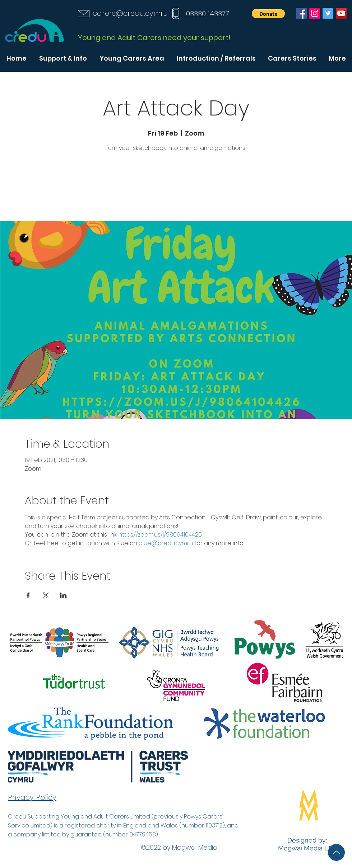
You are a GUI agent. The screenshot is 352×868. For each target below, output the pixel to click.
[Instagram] (315, 13)
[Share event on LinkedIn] (63, 595)
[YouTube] (341, 13)
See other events (176, 188)
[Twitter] (328, 13)
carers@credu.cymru (130, 13)
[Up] (336, 852)
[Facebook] (301, 13)
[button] (268, 14)
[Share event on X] (46, 595)
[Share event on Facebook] (28, 595)
